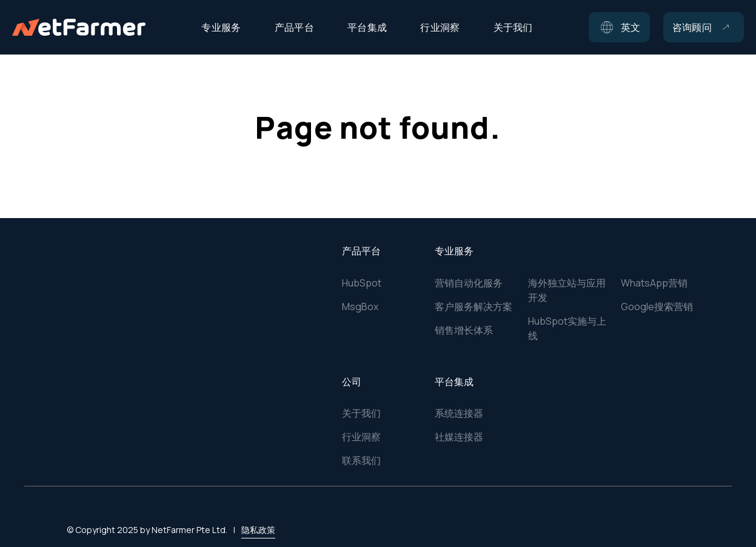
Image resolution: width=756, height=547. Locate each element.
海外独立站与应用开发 (567, 290)
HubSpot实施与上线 (567, 328)
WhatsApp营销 (654, 283)
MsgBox (360, 307)
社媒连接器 (459, 437)
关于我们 (361, 413)
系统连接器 (459, 413)
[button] (619, 27)
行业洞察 (361, 437)
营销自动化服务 (469, 283)
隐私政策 (258, 515)
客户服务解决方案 (473, 307)
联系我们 (361, 460)
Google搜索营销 (657, 307)
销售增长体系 (464, 330)
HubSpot (362, 283)
